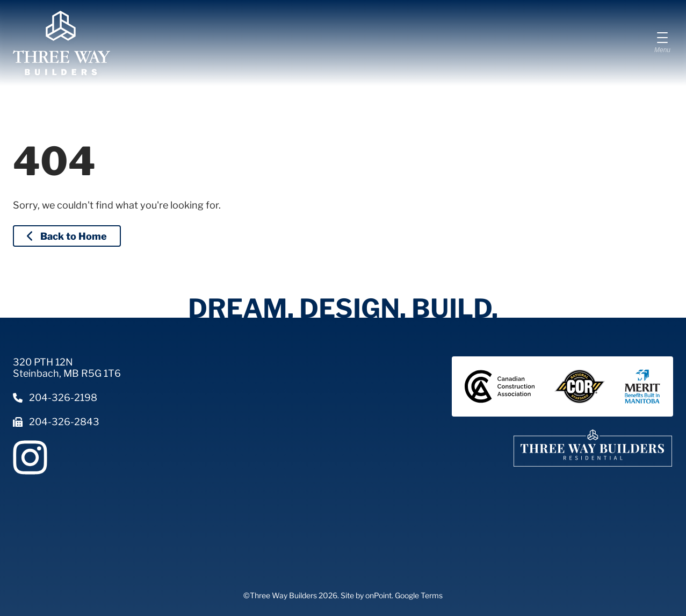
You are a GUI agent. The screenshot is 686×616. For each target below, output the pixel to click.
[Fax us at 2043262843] (67, 422)
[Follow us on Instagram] (30, 457)
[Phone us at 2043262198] (67, 397)
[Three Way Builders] (62, 43)
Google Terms (419, 595)
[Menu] (662, 43)
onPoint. (379, 595)
